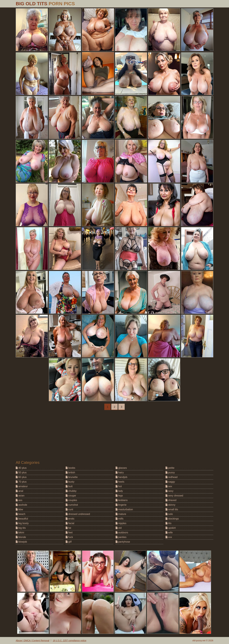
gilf (69, 542)
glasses (121, 468)
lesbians (122, 500)
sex (169, 486)
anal (19, 491)
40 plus (21, 468)
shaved (171, 500)
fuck (69, 537)
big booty (22, 523)
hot (119, 486)
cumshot (72, 505)
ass (19, 500)
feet (69, 533)
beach (21, 514)
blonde (21, 537)
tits (168, 523)
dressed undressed (78, 514)
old (119, 528)
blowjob (21, 542)
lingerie (121, 505)
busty (70, 482)
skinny (170, 505)
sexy (169, 491)
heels (120, 482)
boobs (70, 468)
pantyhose (123, 542)
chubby (71, 491)
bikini (20, 533)
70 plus (21, 482)
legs (119, 496)
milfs (120, 519)
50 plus (21, 472)
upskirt (171, 528)
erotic (70, 519)
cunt (69, 509)
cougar (71, 496)
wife (169, 533)
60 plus (21, 477)
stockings (172, 519)
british (70, 472)
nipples (121, 523)
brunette (72, 477)
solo (169, 514)
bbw (19, 509)
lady (119, 491)
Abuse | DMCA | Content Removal (33, 640)
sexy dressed (174, 496)
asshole (21, 505)
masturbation (124, 509)
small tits (172, 509)
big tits (21, 528)
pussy (170, 472)
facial (70, 523)
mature (121, 514)
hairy (120, 472)
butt (69, 486)
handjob (121, 477)
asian (20, 496)
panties (121, 537)
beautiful (22, 519)
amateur (22, 486)
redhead (172, 477)
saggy (170, 482)
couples (71, 500)
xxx (169, 537)
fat (68, 528)
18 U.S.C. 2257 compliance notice (69, 640)
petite (170, 468)
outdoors (122, 533)
